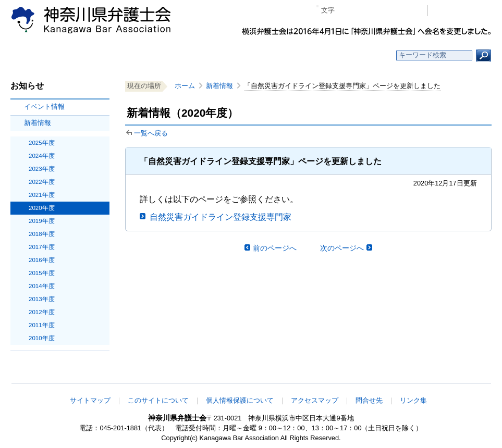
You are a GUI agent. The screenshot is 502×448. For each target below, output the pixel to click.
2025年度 (42, 143)
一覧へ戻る (151, 133)
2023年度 (42, 169)
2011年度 (42, 325)
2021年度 (42, 195)
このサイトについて (158, 400)
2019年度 (42, 221)
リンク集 (413, 400)
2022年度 (42, 182)
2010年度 (42, 338)
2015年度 (42, 273)
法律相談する (276, 55)
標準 (363, 11)
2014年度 (42, 286)
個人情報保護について (240, 400)
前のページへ (275, 248)
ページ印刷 (404, 11)
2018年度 (42, 234)
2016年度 (42, 260)
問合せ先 (369, 400)
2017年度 (42, 247)
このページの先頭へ (459, 376)
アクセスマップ (315, 400)
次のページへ (342, 248)
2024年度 (42, 156)
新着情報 (38, 123)
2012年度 (42, 312)
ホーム (49, 55)
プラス (379, 11)
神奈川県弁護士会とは (200, 55)
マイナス (347, 11)
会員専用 (462, 11)
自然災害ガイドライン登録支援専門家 (221, 217)
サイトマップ (90, 400)
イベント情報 (44, 107)
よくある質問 (352, 55)
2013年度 (42, 299)
